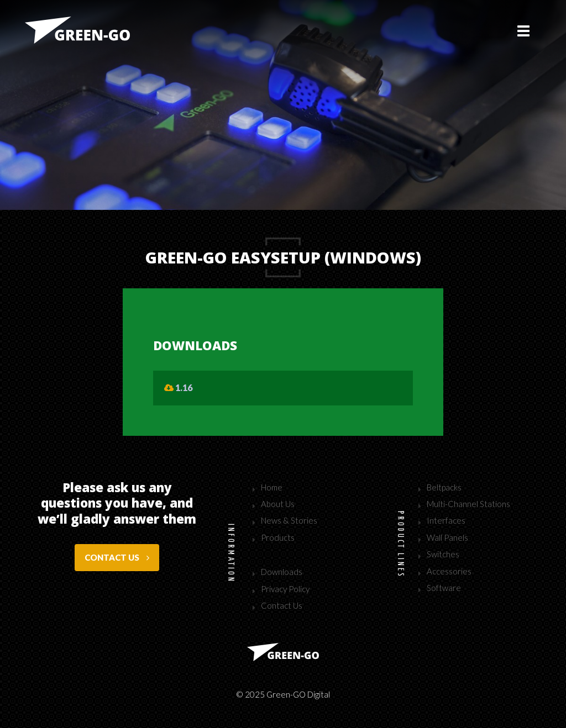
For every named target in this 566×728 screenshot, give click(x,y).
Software (444, 588)
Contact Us (282, 605)
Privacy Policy (285, 589)
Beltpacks (444, 487)
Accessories (449, 571)
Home (272, 487)
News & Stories (289, 520)
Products (278, 537)
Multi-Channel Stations (468, 504)
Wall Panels (447, 537)
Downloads (282, 572)
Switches (443, 554)
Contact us (117, 557)
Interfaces (446, 520)
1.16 (178, 387)
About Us (278, 504)
